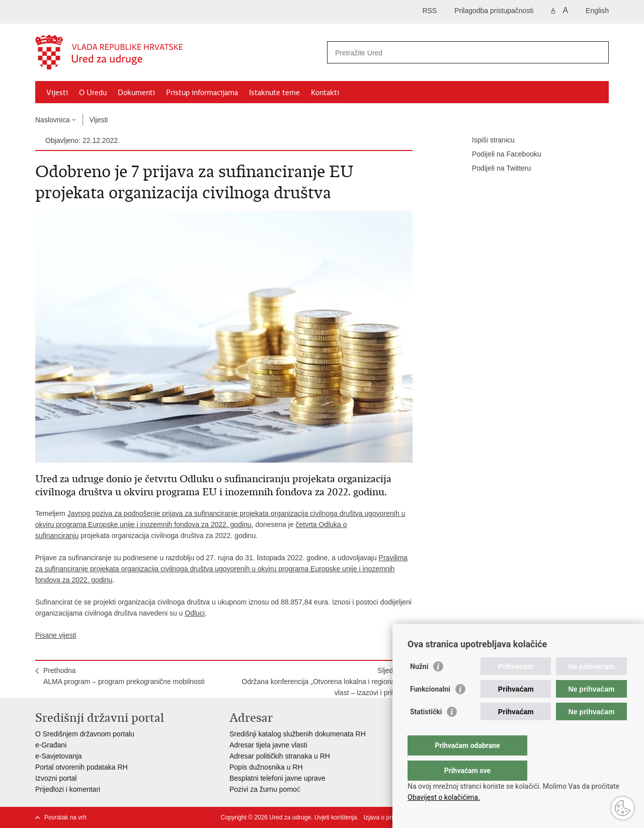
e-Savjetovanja (59, 756)
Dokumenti (136, 93)
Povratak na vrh (65, 817)
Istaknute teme (274, 93)
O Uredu (93, 93)
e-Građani (51, 745)
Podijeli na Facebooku (500, 155)
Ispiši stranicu (486, 140)
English (597, 11)
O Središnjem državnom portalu (85, 734)
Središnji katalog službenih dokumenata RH (298, 734)
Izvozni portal (56, 778)
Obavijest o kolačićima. (444, 797)
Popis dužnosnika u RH (266, 767)
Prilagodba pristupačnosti (494, 11)
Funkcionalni (430, 709)
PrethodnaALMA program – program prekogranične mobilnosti (124, 676)
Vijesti (57, 93)
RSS (429, 11)
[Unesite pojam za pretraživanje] (457, 53)
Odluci (195, 613)
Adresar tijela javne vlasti (268, 745)
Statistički (426, 732)
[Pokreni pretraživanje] (597, 52)
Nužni (419, 687)
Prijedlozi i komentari (68, 789)
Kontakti (325, 93)
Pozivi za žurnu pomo (263, 789)
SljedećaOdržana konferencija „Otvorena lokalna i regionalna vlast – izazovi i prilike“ (323, 682)
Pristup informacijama (202, 93)
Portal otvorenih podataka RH (82, 767)
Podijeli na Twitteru (494, 169)
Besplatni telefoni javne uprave (277, 778)
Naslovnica (52, 120)
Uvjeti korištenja (336, 817)
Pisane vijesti (56, 635)
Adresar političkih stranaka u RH (280, 756)
